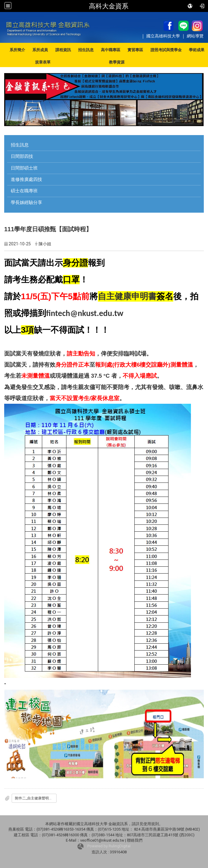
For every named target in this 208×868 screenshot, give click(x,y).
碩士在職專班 (24, 191)
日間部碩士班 (24, 168)
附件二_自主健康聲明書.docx (36, 798)
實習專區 (135, 50)
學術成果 (197, 50)
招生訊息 (86, 50)
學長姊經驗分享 (26, 202)
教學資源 (117, 62)
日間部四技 (22, 156)
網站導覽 (195, 36)
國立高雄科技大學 (164, 36)
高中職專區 (111, 50)
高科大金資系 (109, 6)
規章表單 (43, 62)
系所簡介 (17, 50)
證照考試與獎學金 (166, 50)
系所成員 (40, 50)
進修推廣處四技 (26, 179)
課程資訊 (63, 50)
